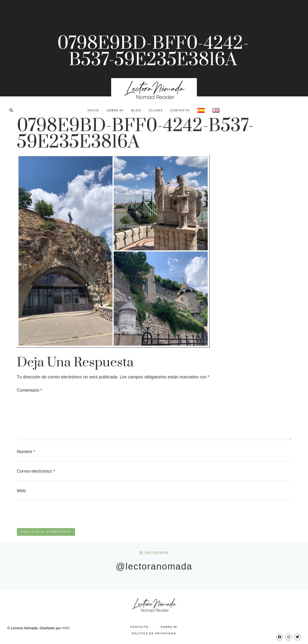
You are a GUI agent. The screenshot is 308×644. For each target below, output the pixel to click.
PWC (66, 628)
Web (21, 491)
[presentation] (53, 516)
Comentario (29, 390)
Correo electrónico (36, 471)
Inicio (93, 110)
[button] (11, 110)
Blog (136, 110)
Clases (156, 110)
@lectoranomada (154, 566)
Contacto (180, 110)
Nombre (26, 452)
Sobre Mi (115, 110)
